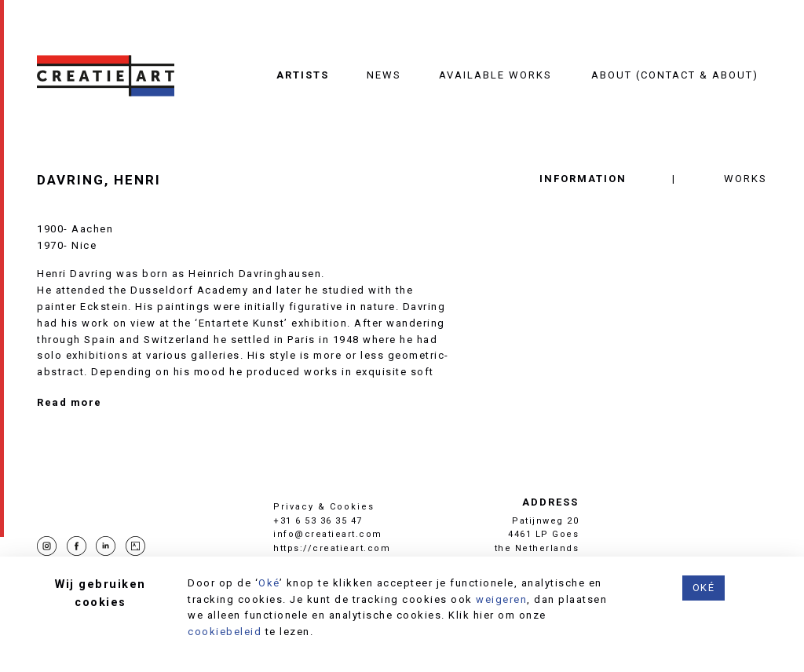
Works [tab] (746, 179)
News (384, 75)
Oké (269, 583)
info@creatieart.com (328, 534)
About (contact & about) (675, 75)
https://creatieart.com (332, 548)
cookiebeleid (225, 632)
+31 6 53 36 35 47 (318, 521)
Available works (495, 75)
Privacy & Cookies (324, 507)
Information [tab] (583, 179)
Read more (69, 402)
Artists (303, 75)
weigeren (501, 599)
